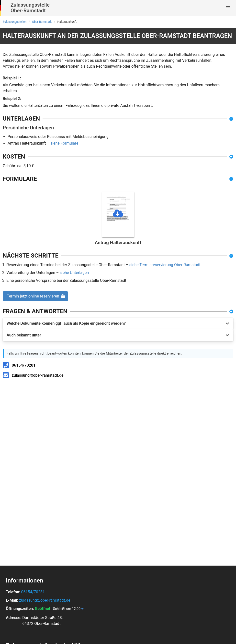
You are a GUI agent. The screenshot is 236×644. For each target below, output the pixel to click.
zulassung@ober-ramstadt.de (38, 375)
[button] (228, 8)
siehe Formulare (64, 143)
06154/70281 (24, 365)
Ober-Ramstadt (42, 22)
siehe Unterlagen (74, 273)
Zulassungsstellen (15, 22)
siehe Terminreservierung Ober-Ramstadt (165, 265)
